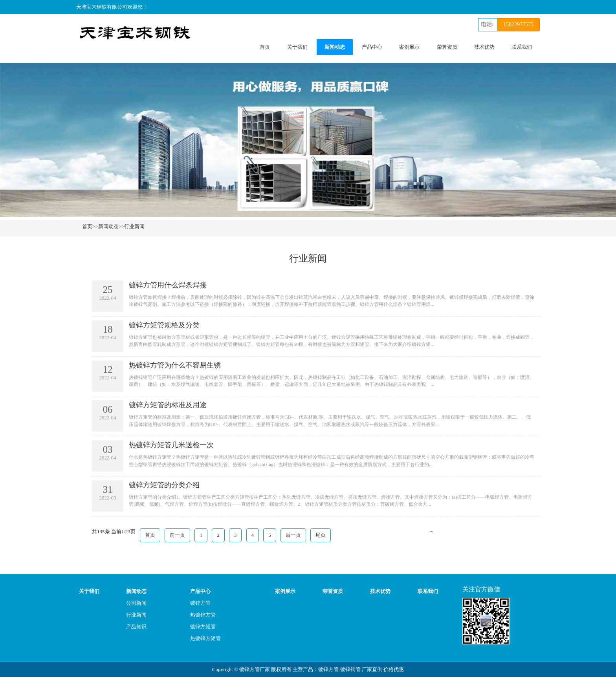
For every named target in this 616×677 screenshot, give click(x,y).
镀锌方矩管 (203, 627)
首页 (265, 47)
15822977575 (518, 25)
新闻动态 (335, 47)
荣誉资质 (447, 47)
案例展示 (409, 47)
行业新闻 (134, 226)
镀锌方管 (200, 603)
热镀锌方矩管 (205, 638)
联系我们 (522, 47)
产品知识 (136, 627)
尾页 (321, 535)
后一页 (293, 535)
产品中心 (372, 47)
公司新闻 (136, 603)
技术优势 (484, 47)
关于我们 (297, 47)
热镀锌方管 (203, 615)
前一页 (177, 535)
